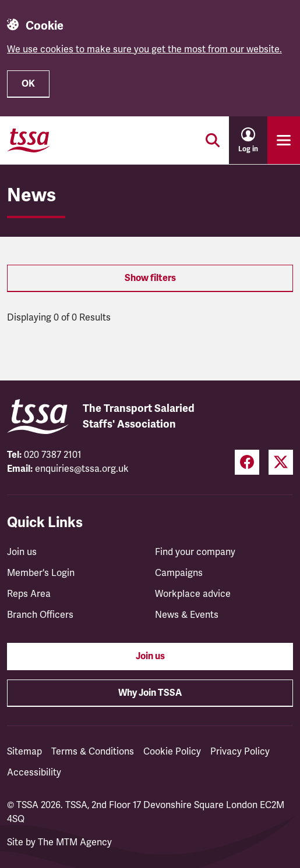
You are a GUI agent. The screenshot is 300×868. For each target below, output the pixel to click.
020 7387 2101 (53, 455)
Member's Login (41, 573)
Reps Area (29, 594)
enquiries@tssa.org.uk (82, 469)
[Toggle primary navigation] (284, 140)
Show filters (150, 278)
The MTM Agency (75, 842)
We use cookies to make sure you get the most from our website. (144, 49)
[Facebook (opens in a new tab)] (247, 462)
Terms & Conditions (93, 752)
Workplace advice (193, 594)
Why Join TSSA (150, 693)
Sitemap (24, 752)
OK (28, 84)
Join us (22, 552)
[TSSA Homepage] (29, 140)
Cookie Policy (172, 752)
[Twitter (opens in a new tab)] (281, 462)
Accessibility (34, 773)
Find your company (195, 552)
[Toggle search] (213, 140)
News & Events (187, 615)
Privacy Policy (240, 752)
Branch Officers (40, 615)
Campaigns (179, 573)
